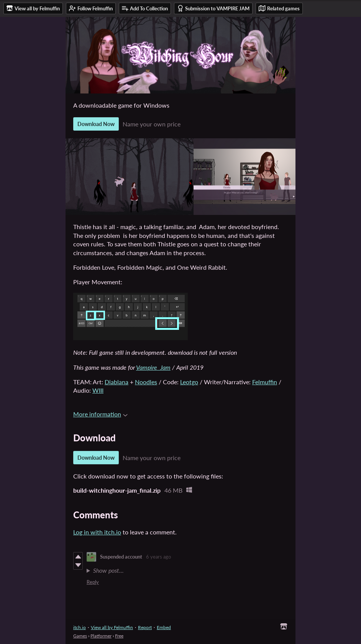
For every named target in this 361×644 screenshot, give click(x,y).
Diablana (117, 382)
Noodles (146, 382)
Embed (164, 627)
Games (80, 636)
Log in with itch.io (97, 532)
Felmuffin (265, 382)
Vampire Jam (153, 367)
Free (119, 636)
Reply (93, 582)
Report (145, 627)
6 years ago (158, 557)
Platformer (101, 636)
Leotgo (189, 382)
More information (100, 414)
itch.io (80, 627)
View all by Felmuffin (112, 627)
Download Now (96, 124)
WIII (98, 390)
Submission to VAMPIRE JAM (213, 8)
